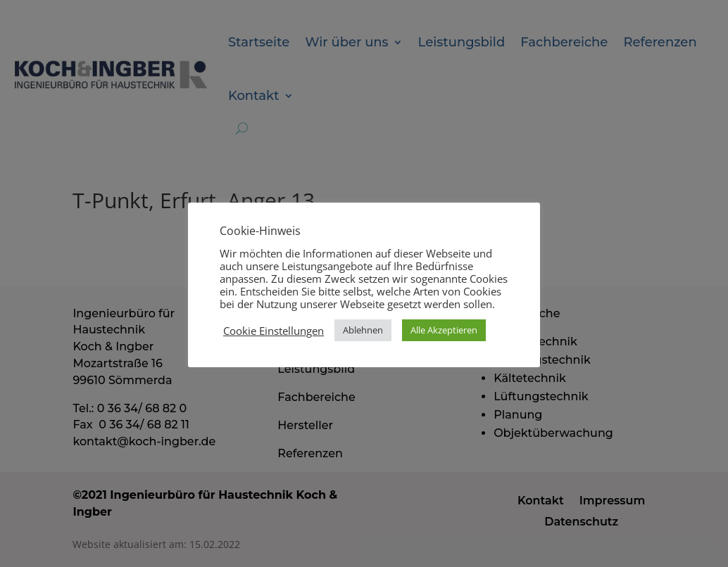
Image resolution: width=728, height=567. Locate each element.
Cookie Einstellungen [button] (274, 331)
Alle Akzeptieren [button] (444, 330)
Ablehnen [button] (363, 330)
